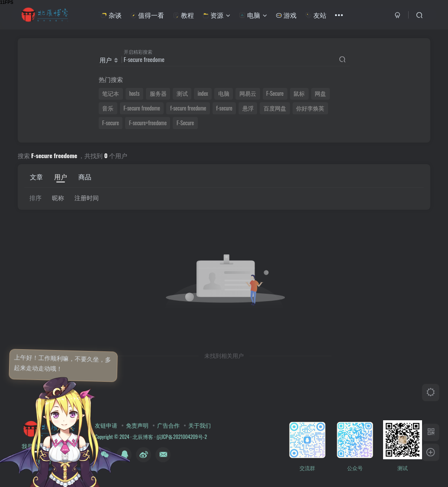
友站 (316, 15)
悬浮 (248, 108)
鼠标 (299, 93)
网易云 (248, 93)
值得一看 (147, 15)
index (203, 93)
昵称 (58, 197)
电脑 (253, 15)
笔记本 (111, 93)
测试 (182, 93)
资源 (216, 15)
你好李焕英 (310, 108)
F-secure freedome (142, 108)
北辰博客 (143, 437)
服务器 (158, 93)
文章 (36, 176)
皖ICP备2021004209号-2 (181, 437)
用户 (61, 176)
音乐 (108, 108)
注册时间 (87, 197)
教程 (183, 15)
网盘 (320, 93)
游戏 (286, 15)
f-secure (224, 108)
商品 (85, 176)
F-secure (111, 123)
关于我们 (200, 425)
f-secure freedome (188, 108)
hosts (134, 93)
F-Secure (275, 93)
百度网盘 (275, 108)
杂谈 (111, 15)
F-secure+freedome (148, 123)
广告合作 (168, 425)
